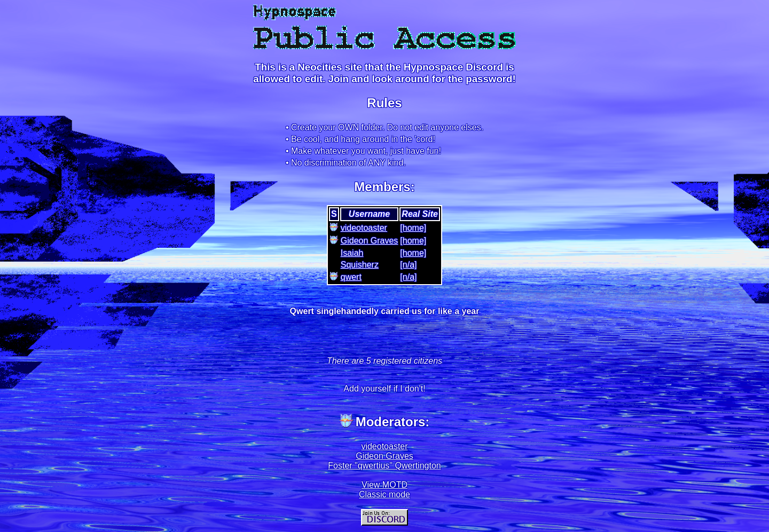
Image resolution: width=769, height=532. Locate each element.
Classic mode (384, 494)
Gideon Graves (370, 241)
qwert (351, 277)
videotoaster (364, 228)
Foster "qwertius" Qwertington (384, 465)
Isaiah (352, 253)
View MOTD (384, 485)
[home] (413, 228)
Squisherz (360, 265)
